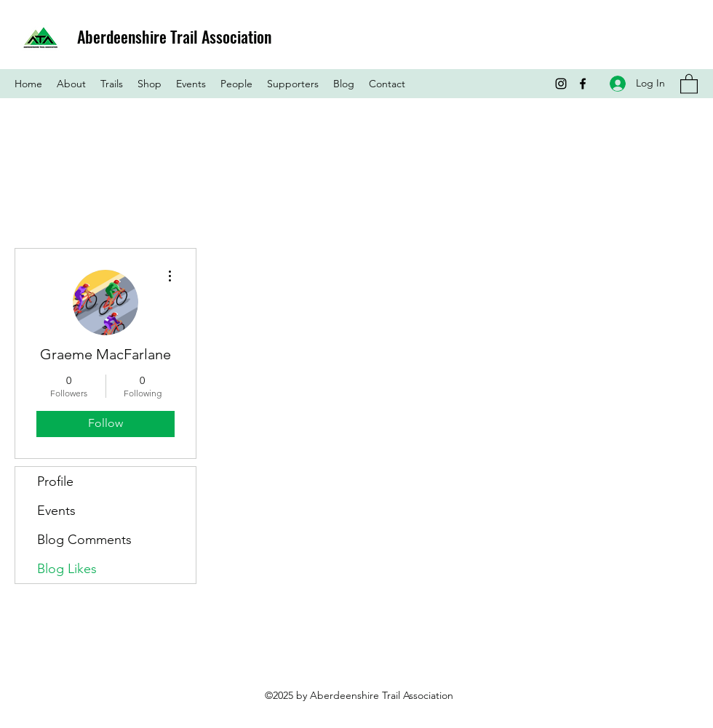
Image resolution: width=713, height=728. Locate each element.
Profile (55, 481)
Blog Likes (67, 569)
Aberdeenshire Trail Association (174, 36)
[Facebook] (583, 84)
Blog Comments (84, 540)
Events (56, 511)
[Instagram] (561, 84)
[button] (689, 83)
